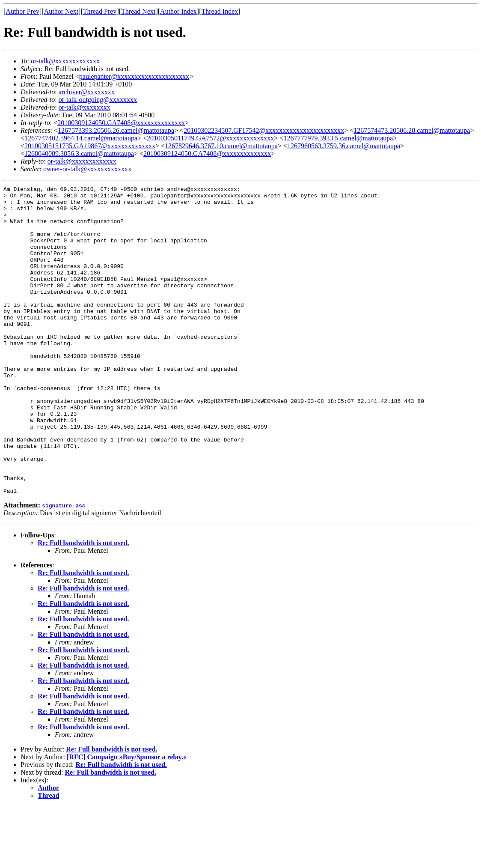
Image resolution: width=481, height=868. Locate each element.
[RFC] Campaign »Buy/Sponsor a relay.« (127, 819)
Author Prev (22, 11)
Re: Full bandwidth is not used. (83, 604)
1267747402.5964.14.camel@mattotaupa (81, 138)
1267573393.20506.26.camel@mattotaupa (116, 130)
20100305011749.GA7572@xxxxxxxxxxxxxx (210, 138)
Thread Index (220, 11)
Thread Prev (100, 11)
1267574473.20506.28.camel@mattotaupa (412, 130)
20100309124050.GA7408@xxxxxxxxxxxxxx (121, 123)
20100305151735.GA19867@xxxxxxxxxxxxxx (90, 146)
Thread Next (138, 11)
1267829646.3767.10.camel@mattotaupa (221, 146)
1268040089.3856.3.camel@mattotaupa (79, 154)
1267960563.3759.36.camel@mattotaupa (344, 146)
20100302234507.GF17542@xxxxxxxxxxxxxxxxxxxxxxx (264, 130)
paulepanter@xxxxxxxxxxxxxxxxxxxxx (134, 76)
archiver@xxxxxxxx (87, 92)
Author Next (61, 11)
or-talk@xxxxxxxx (85, 107)
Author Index (178, 11)
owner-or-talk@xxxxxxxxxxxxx (87, 169)
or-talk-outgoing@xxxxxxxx (98, 100)
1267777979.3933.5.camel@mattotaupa (338, 138)
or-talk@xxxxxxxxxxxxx (65, 61)
